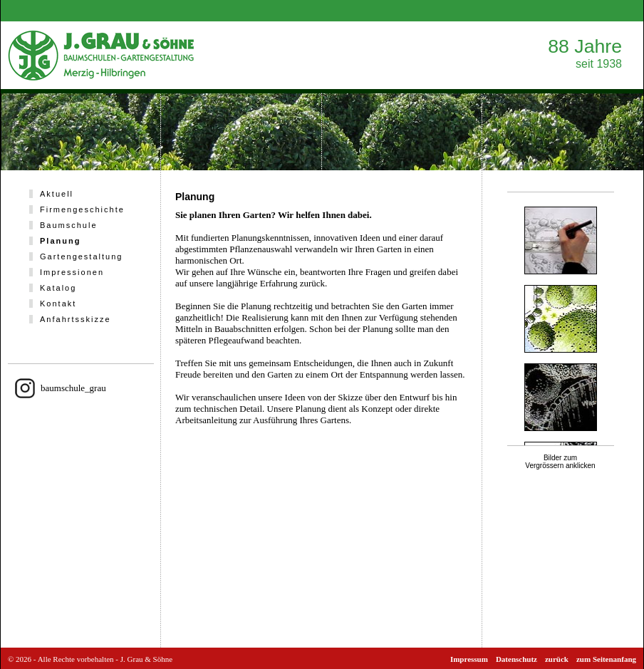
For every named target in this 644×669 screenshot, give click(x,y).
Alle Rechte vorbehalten (76, 659)
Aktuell (57, 194)
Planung (60, 241)
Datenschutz (516, 659)
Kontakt (58, 304)
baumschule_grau (73, 388)
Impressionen (72, 272)
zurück (557, 659)
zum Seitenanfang (606, 659)
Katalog (58, 288)
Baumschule (69, 225)
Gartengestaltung (81, 256)
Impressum (469, 659)
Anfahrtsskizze (76, 319)
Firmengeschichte (82, 209)
